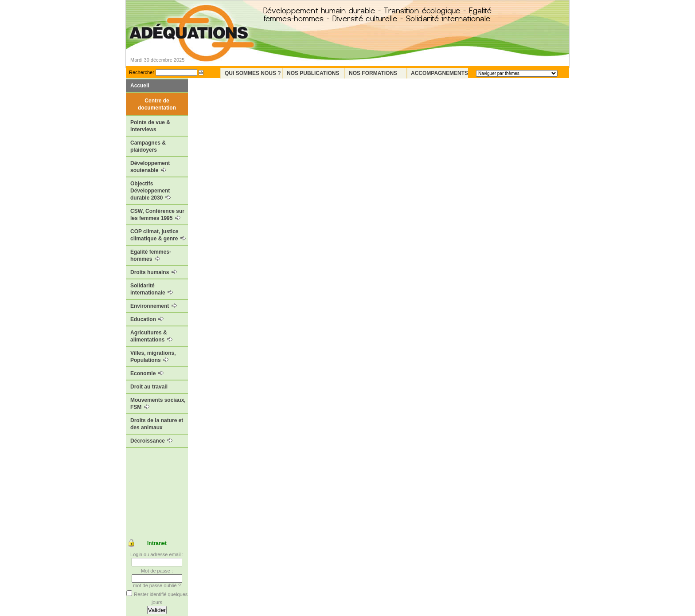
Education (147, 319)
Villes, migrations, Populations (153, 357)
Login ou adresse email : (157, 554)
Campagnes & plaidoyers (148, 146)
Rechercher (142, 72)
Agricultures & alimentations (151, 336)
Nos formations (373, 73)
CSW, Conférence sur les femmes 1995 (157, 215)
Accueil (140, 86)
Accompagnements (439, 73)
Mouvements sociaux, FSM (158, 404)
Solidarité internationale (152, 289)
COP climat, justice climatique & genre (158, 235)
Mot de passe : (157, 571)
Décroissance (151, 441)
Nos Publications (313, 73)
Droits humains (154, 272)
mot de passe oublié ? (157, 585)
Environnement (154, 306)
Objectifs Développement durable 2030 (150, 191)
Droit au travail (149, 387)
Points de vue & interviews (150, 126)
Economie (147, 373)
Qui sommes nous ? (253, 73)
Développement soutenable (150, 167)
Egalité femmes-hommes (151, 255)
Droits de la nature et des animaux (157, 424)
